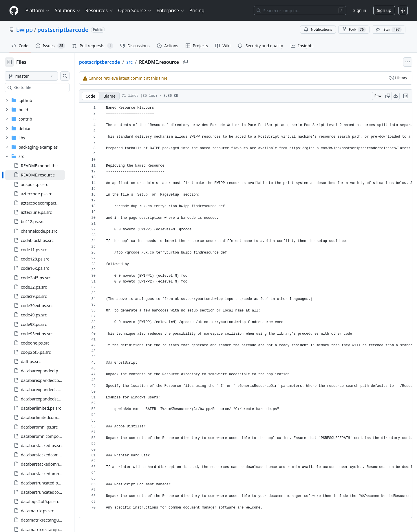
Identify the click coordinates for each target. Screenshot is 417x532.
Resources (99, 10)
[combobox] (49, 88)
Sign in (360, 10)
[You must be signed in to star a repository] (389, 30)
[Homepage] (14, 11)
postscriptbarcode (63, 30)
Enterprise (171, 10)
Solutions (68, 10)
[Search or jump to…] (300, 10)
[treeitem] (44, 175)
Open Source (135, 10)
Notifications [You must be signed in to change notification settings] (318, 29)
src (148, 62)
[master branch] (41, 76)
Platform (38, 10)
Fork (354, 30)
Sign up (384, 10)
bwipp (24, 30)
